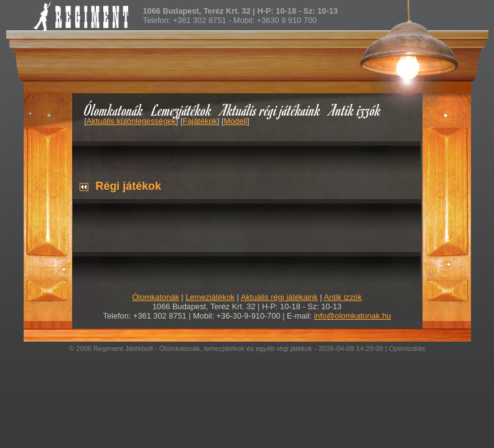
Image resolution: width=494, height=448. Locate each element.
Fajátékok (199, 121)
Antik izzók (355, 110)
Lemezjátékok (182, 110)
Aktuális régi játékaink (271, 110)
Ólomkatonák (114, 110)
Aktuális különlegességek (131, 121)
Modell (236, 121)
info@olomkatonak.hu (352, 316)
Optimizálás (407, 348)
